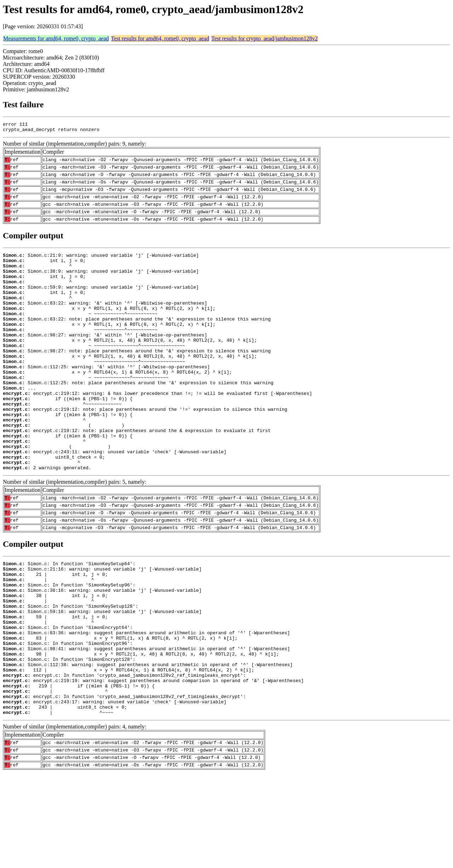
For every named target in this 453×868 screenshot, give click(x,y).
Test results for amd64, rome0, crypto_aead (160, 38)
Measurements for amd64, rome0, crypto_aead (56, 38)
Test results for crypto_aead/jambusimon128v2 (265, 38)
